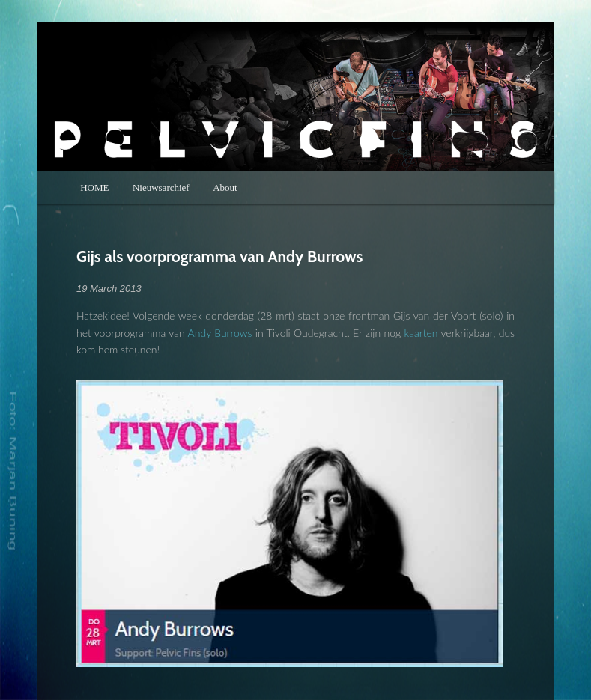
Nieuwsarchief (161, 188)
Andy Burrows (220, 333)
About (225, 188)
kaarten (421, 333)
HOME (94, 188)
